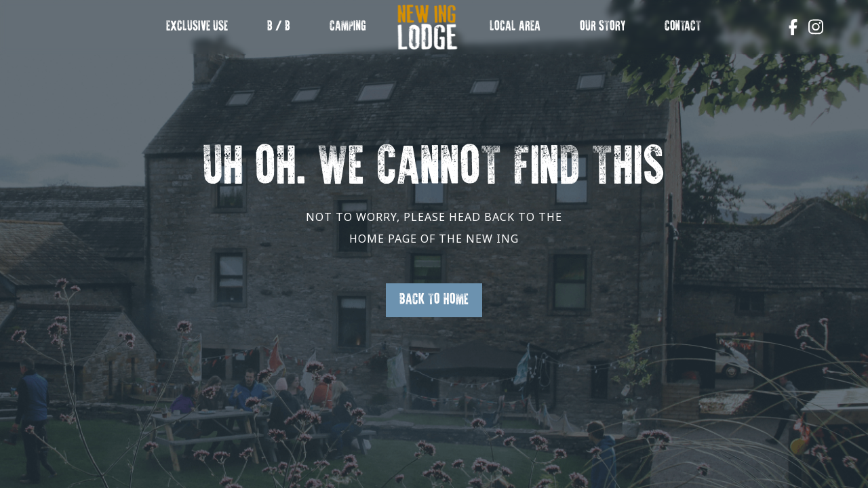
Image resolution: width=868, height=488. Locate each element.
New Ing (428, 34)
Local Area (515, 27)
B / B (279, 27)
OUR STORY (603, 27)
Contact (683, 27)
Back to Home (434, 300)
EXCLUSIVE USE (197, 27)
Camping (348, 27)
